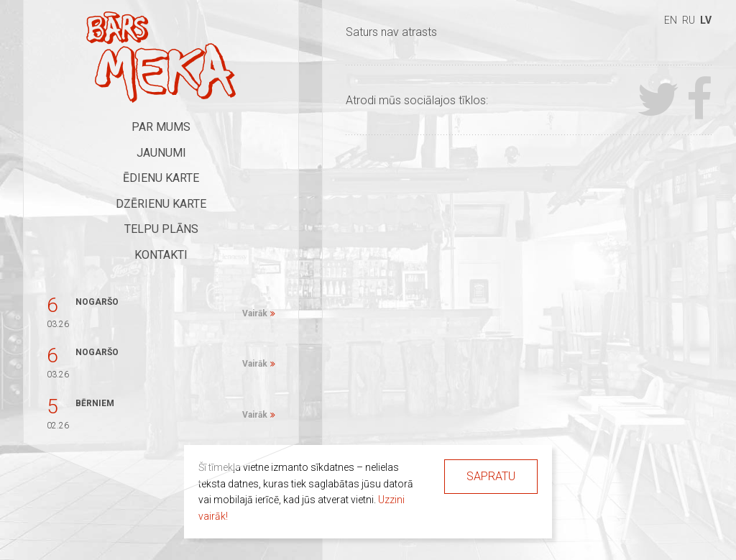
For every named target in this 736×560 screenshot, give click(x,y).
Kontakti (161, 255)
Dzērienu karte (161, 204)
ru (689, 20)
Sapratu (491, 476)
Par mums (161, 127)
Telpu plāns (161, 229)
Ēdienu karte (161, 178)
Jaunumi (161, 153)
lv (706, 20)
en (671, 20)
